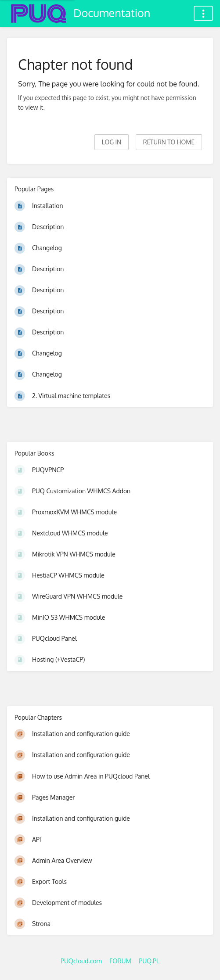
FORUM (120, 961)
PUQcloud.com (81, 961)
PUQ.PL (149, 961)
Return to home (169, 142)
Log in (112, 142)
